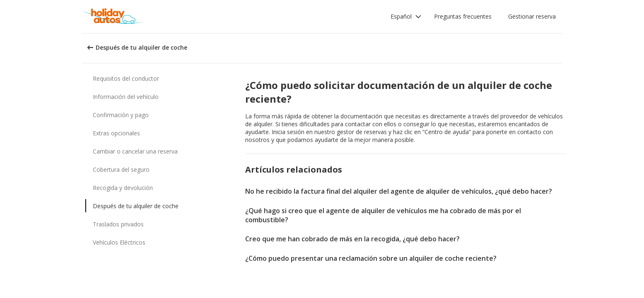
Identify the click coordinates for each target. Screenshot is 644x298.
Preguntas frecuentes (463, 16)
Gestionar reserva (532, 16)
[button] (406, 17)
